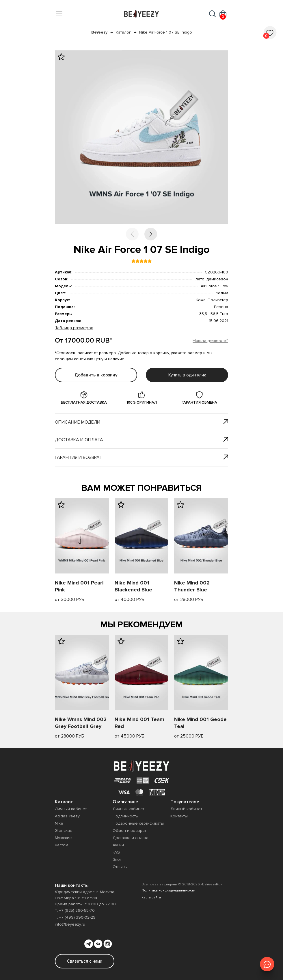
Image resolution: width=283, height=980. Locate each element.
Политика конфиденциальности (168, 890)
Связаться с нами (85, 961)
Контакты (179, 816)
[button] (151, 234)
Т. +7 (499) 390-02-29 (75, 917)
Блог (117, 859)
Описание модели (141, 422)
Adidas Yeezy (67, 816)
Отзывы (120, 867)
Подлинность (125, 816)
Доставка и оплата (141, 440)
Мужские (63, 838)
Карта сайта (151, 897)
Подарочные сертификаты (138, 823)
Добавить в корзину (96, 375)
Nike (59, 823)
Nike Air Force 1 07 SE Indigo (166, 32)
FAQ (116, 852)
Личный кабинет (71, 809)
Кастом (62, 845)
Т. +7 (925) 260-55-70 (75, 910)
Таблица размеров (74, 328)
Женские (64, 831)
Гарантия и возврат (141, 457)
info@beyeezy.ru (70, 924)
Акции (118, 845)
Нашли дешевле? (210, 341)
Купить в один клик (187, 375)
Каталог (123, 32)
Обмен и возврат (129, 831)
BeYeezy (99, 32)
